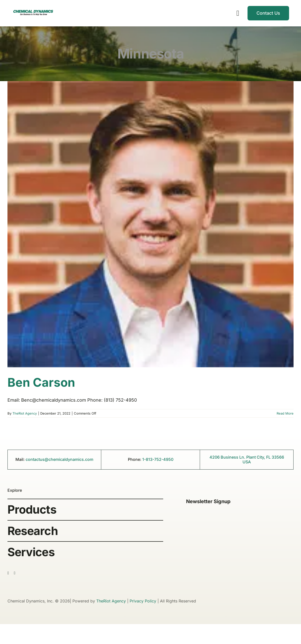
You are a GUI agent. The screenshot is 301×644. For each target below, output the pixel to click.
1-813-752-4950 (158, 459)
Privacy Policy (143, 601)
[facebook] (8, 573)
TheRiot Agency (25, 413)
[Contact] (268, 13)
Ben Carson (41, 382)
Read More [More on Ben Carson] (285, 413)
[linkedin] (15, 573)
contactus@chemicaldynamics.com (59, 459)
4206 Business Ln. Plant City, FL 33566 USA (247, 459)
